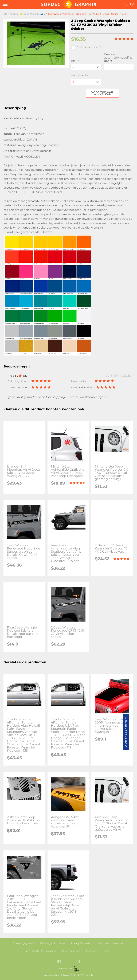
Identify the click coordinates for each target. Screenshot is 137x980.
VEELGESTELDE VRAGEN (41, 951)
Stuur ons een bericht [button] (126, 732)
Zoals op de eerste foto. (89, 47)
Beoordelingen (71, 951)
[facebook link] (59, 962)
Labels (108, 951)
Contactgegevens (24, 943)
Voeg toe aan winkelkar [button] (102, 93)
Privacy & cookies (81, 943)
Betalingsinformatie (52, 943)
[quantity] (86, 82)
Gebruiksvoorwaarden (111, 943)
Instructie (92, 951)
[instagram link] (78, 962)
